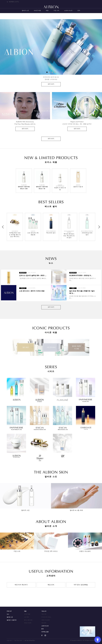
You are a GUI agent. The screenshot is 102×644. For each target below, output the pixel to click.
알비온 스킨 (25, 17)
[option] (51, 53)
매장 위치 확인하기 (21, 585)
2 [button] (50, 72)
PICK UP (9, 611)
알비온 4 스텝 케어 (12, 620)
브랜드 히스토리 (46, 620)
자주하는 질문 (45, 632)
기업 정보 (44, 623)
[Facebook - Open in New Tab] (42, 635)
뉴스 (8, 614)
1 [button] (47, 72)
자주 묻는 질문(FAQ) (81, 585)
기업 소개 (56, 17)
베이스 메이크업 (28, 620)
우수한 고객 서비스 (46, 617)
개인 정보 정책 (18, 641)
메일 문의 (51, 585)
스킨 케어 (27, 617)
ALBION (51, 9)
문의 (79, 17)
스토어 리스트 (68, 17)
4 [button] (55, 72)
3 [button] (52, 72)
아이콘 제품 (37, 17)
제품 (47, 17)
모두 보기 (51, 139)
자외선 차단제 (28, 623)
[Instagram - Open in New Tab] (45, 635)
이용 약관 (9, 641)
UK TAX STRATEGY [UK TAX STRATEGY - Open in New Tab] (30, 641)
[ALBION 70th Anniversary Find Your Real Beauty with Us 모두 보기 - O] (25, 112)
